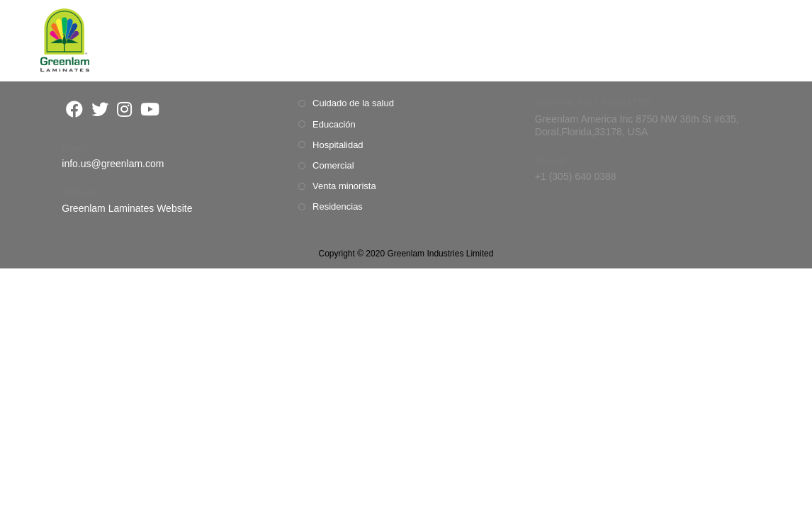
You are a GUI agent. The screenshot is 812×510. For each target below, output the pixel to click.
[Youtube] (150, 109)
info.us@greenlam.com (113, 164)
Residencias (338, 206)
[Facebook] (74, 109)
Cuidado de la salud (353, 103)
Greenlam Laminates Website (127, 208)
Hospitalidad (338, 145)
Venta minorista (344, 186)
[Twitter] (100, 109)
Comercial (333, 165)
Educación (334, 124)
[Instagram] (124, 109)
